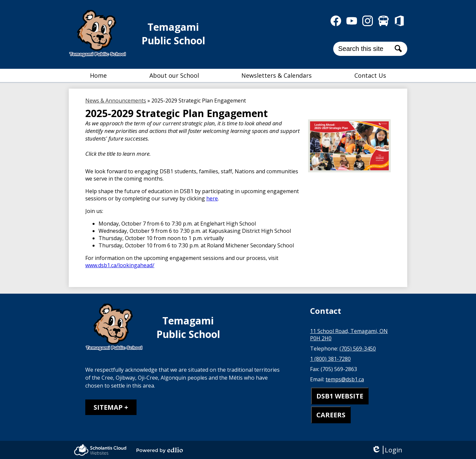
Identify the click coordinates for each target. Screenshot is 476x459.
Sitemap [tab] (108, 407)
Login (387, 450)
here (212, 198)
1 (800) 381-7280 (330, 359)
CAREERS (331, 415)
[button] (174, 75)
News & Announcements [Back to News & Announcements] (116, 101)
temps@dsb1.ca (345, 379)
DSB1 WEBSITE (340, 396)
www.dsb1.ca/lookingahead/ (120, 265)
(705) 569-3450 (358, 349)
